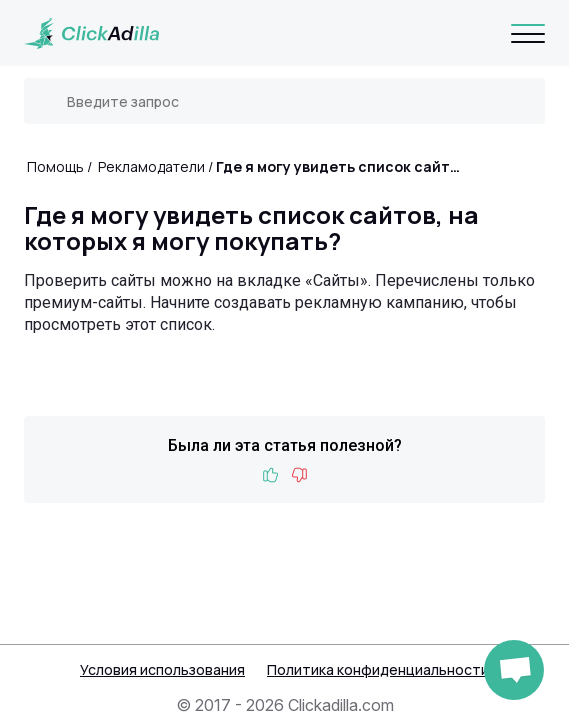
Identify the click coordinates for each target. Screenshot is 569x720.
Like (271, 475)
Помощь (55, 166)
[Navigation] (528, 33)
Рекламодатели (151, 166)
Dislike (299, 475)
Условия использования (162, 669)
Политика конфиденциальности (378, 669)
